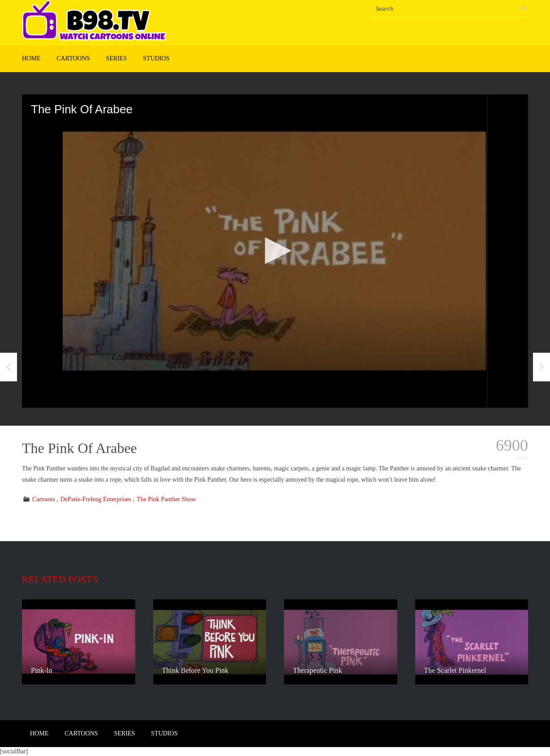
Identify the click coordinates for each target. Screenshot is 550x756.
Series (117, 58)
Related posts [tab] (60, 579)
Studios (156, 58)
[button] (275, 251)
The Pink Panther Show (166, 499)
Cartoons (73, 58)
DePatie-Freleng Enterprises (96, 499)
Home (31, 58)
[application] (275, 251)
